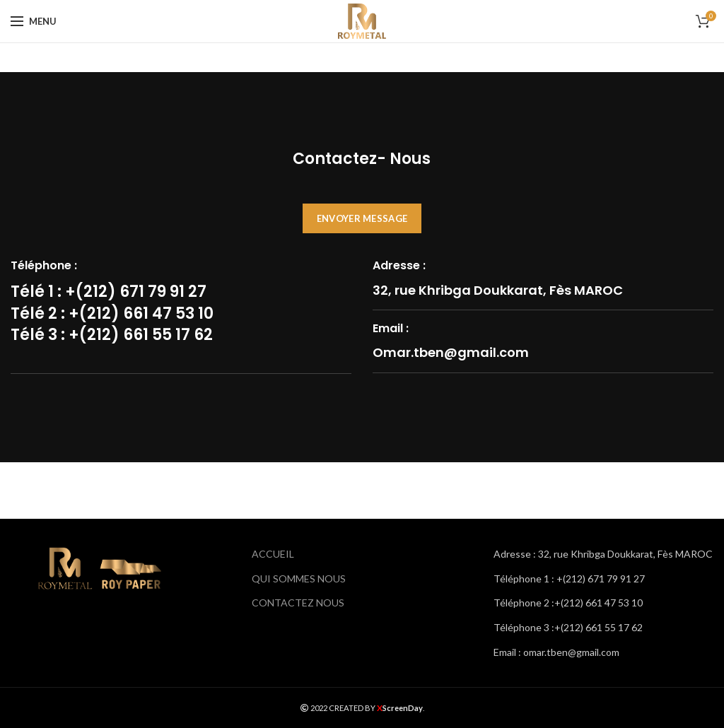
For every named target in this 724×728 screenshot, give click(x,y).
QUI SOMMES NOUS (299, 579)
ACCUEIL (273, 554)
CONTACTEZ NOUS (298, 603)
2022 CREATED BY (338, 708)
